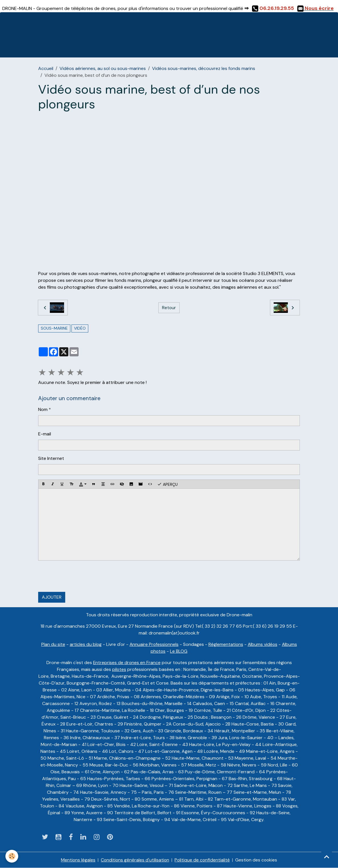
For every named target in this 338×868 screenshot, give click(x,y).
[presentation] (81, 576)
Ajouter (52, 597)
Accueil (46, 68)
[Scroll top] (327, 857)
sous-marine (54, 328)
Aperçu (167, 484)
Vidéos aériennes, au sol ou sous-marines (103, 68)
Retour (169, 308)
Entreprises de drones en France (127, 663)
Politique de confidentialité (202, 860)
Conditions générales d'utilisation (135, 860)
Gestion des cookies (257, 860)
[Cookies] (12, 856)
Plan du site (52, 644)
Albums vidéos (263, 644)
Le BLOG (179, 651)
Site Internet (51, 458)
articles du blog (85, 644)
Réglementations (226, 644)
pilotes (119, 669)
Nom (43, 409)
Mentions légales (77, 860)
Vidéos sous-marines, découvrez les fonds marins (204, 68)
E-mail (45, 434)
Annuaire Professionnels (154, 644)
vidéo (80, 328)
